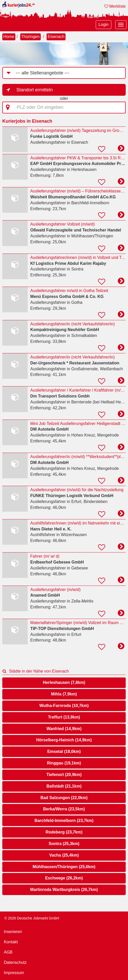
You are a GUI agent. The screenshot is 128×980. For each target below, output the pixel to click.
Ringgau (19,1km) (64, 763)
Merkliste (115, 6)
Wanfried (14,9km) (64, 729)
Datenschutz (15, 962)
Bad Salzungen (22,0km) (64, 798)
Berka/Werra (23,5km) (64, 809)
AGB (8, 952)
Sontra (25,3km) (64, 844)
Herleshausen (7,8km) (64, 682)
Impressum (14, 973)
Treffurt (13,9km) (64, 717)
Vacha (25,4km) (64, 855)
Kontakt (11, 942)
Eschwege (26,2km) (64, 878)
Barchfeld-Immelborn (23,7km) (64, 821)
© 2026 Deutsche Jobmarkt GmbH (32, 918)
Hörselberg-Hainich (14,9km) (64, 740)
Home (9, 37)
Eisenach (56, 37)
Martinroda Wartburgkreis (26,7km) (64, 890)
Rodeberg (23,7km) (64, 832)
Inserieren (13, 932)
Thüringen (30, 37)
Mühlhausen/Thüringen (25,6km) (64, 867)
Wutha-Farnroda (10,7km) (64, 706)
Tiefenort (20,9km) (64, 775)
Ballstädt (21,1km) (64, 786)
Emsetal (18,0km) (64, 751)
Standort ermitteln (35, 90)
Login (104, 25)
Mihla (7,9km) (64, 694)
